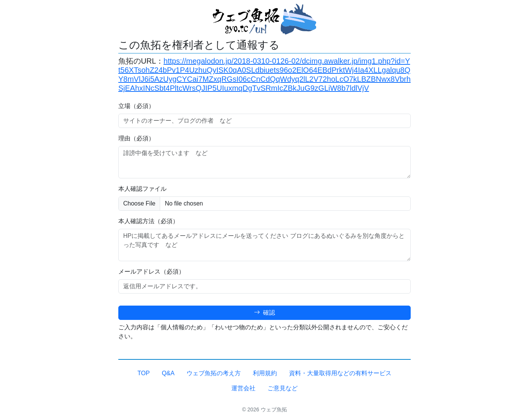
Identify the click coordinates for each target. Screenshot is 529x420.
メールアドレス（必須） (151, 272)
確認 (264, 313)
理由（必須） (136, 138)
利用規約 (265, 373)
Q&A (168, 373)
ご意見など (283, 388)
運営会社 (243, 388)
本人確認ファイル (142, 189)
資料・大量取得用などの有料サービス (340, 373)
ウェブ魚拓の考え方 (214, 373)
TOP (144, 373)
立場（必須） (136, 106)
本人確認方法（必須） (148, 221)
